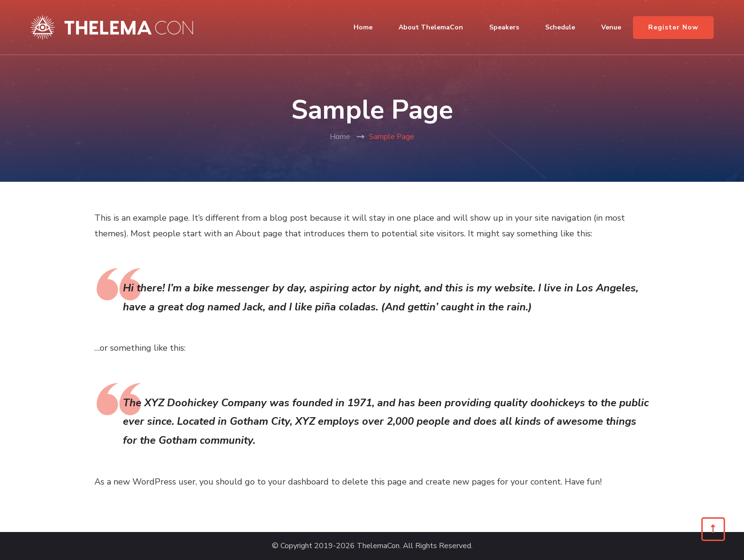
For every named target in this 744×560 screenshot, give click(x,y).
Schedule (560, 27)
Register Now (673, 27)
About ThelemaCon (431, 27)
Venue (611, 27)
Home (363, 27)
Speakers (504, 27)
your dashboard (298, 482)
